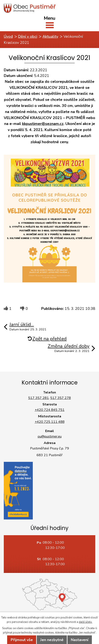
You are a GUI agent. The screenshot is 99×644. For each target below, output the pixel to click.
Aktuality (50, 36)
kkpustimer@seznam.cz (43, 124)
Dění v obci (28, 36)
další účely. (86, 622)
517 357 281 (38, 398)
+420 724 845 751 (50, 410)
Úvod (8, 36)
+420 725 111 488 (50, 422)
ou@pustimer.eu (50, 436)
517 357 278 (61, 398)
